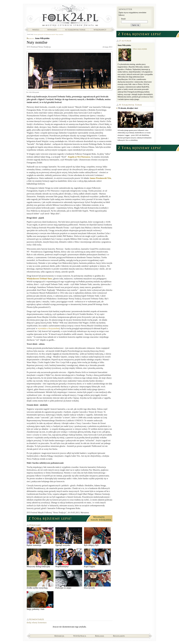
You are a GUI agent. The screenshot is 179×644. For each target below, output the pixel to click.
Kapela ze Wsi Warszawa (79, 157)
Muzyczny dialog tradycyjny (40, 558)
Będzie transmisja (40, 537)
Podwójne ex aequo (69, 579)
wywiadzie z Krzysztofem (48, 328)
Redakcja (59, 636)
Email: (124, 19)
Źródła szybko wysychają (40, 579)
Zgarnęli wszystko (69, 537)
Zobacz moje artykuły (140, 49)
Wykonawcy (100, 30)
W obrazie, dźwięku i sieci (128, 108)
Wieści (36, 30)
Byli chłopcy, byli (97, 537)
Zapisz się (135, 25)
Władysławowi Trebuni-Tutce (40, 279)
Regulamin (119, 636)
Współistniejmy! (69, 558)
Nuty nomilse (59, 34)
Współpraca (80, 636)
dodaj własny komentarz (37, 623)
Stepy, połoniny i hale (40, 601)
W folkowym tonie (75, 30)
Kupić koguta (97, 558)
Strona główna (70, 16)
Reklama (100, 636)
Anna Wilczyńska (42, 38)
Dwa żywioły (97, 579)
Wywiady (52, 30)
